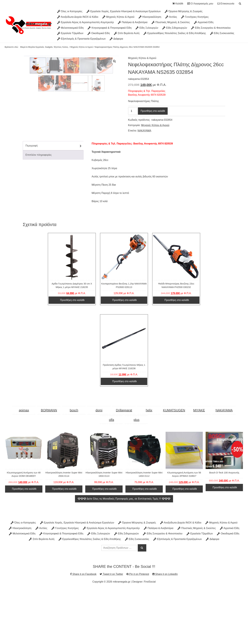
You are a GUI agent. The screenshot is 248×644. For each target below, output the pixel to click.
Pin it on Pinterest (138, 629)
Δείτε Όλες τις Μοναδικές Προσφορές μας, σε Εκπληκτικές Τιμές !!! (124, 554)
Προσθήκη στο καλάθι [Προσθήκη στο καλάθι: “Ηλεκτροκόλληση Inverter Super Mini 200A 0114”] (64, 544)
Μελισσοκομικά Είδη (70, 28)
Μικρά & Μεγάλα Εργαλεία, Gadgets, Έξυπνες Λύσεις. (45, 47)
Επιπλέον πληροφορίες (39, 210)
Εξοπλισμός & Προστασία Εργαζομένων (81, 39)
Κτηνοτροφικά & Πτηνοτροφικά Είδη (110, 28)
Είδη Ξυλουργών (147, 28)
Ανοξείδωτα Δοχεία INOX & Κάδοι (78, 17)
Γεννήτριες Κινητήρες (195, 17)
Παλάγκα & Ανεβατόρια (133, 22)
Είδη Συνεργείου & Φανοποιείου (211, 28)
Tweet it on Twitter (111, 629)
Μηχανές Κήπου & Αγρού (118, 17)
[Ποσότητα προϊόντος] (133, 111)
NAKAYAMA (144, 131)
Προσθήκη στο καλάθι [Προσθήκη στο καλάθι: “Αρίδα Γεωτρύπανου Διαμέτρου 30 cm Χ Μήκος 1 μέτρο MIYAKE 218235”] (72, 355)
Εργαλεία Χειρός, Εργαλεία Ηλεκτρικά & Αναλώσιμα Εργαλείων (124, 11)
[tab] (53, 201)
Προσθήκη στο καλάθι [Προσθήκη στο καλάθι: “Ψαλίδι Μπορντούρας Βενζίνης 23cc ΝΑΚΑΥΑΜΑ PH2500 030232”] (177, 355)
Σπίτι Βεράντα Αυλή (127, 33)
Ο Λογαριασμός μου (200, 4)
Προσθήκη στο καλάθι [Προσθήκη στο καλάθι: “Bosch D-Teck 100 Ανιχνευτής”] (225, 543)
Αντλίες (171, 17)
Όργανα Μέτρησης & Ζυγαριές (184, 11)
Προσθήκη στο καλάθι (153, 111)
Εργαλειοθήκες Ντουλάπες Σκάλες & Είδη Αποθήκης (175, 33)
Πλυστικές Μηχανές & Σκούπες (171, 22)
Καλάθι (178, 4)
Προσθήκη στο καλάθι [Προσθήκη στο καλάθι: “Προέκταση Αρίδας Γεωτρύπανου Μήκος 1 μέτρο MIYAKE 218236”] (124, 437)
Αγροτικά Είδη (204, 22)
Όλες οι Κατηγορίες (70, 11)
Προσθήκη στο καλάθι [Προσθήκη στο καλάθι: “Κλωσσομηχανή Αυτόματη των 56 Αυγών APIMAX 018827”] (185, 544)
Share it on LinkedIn (165, 629)
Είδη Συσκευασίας (222, 33)
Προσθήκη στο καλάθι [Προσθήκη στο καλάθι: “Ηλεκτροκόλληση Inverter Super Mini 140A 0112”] (145, 544)
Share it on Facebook (83, 629)
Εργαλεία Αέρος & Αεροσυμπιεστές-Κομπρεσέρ (85, 22)
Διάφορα (116, 39)
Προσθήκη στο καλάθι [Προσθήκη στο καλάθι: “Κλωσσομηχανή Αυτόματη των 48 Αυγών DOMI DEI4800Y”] (24, 544)
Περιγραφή (32, 201)
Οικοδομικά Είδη (99, 33)
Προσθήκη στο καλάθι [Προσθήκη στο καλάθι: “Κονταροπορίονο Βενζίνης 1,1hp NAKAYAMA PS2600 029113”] (124, 355)
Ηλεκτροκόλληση (150, 17)
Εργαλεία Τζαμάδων (70, 33)
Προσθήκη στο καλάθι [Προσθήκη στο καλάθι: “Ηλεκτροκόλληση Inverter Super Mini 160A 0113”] (104, 544)
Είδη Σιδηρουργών (175, 28)
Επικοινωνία (226, 4)
